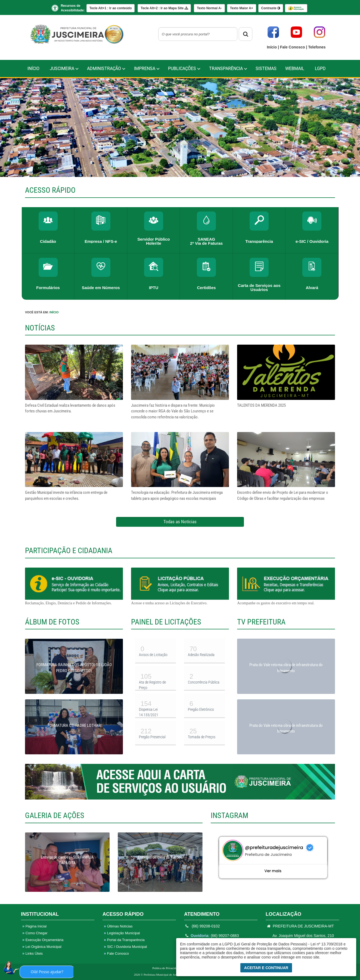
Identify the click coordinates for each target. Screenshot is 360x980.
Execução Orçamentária (43, 940)
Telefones (317, 47)
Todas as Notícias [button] (180, 522)
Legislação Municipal (122, 933)
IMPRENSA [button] (147, 68)
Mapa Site (164, 8)
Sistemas (266, 68)
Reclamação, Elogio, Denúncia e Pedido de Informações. (74, 586)
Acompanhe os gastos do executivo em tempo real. (286, 586)
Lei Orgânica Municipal (42, 947)
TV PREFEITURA (261, 622)
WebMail (295, 68)
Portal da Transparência (124, 940)
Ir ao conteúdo (111, 8)
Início (272, 47)
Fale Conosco (293, 47)
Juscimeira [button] (64, 68)
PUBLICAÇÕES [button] (184, 68)
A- (209, 8)
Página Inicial (34, 926)
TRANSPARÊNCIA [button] (228, 68)
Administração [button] (106, 68)
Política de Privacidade (166, 968)
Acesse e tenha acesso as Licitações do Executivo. (180, 586)
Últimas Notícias (118, 926)
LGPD (320, 68)
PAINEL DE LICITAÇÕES (166, 622)
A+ (242, 8)
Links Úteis (32, 953)
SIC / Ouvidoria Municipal (125, 947)
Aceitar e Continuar (266, 968)
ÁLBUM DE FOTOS (52, 622)
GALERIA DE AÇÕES (55, 815)
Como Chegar (35, 933)
